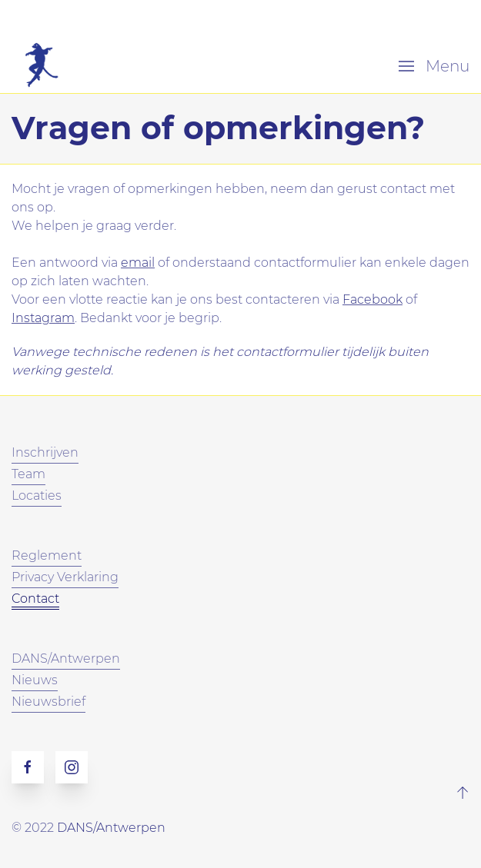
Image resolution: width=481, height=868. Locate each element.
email (138, 263)
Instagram (43, 318)
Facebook (372, 299)
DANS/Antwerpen (111, 828)
